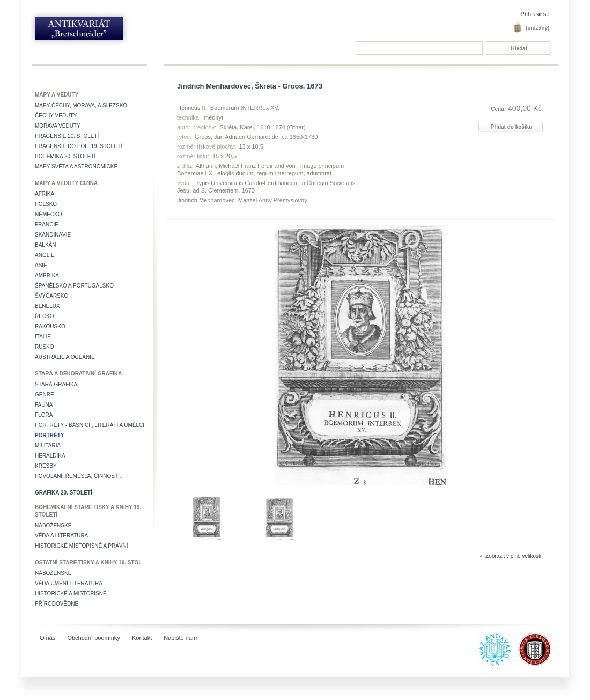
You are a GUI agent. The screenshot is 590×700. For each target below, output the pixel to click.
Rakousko (50, 326)
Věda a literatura (61, 536)
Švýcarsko (51, 296)
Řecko (45, 316)
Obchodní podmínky (93, 638)
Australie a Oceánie (65, 357)
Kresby (46, 466)
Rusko (45, 347)
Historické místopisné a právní (82, 546)
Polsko (46, 204)
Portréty (49, 435)
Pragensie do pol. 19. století (79, 146)
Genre (45, 395)
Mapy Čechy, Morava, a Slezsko (81, 105)
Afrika (45, 194)
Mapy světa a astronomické (76, 167)
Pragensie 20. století (67, 136)
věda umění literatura (69, 583)
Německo (49, 214)
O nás (47, 638)
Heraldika (50, 456)
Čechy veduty (56, 116)
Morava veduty (58, 126)
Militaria (48, 445)
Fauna (44, 405)
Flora (44, 415)
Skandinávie (53, 235)
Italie (43, 337)
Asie (41, 265)
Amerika (47, 275)
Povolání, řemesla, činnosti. (78, 476)
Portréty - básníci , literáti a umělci (90, 425)
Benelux (47, 306)
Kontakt (142, 638)
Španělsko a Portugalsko (74, 286)
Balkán (45, 245)
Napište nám (180, 638)
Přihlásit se (535, 14)
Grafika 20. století (64, 493)
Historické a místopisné (71, 594)
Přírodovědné (57, 604)
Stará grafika (56, 384)
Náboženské (53, 525)
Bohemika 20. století (65, 156)
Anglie (45, 255)
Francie (47, 224)
